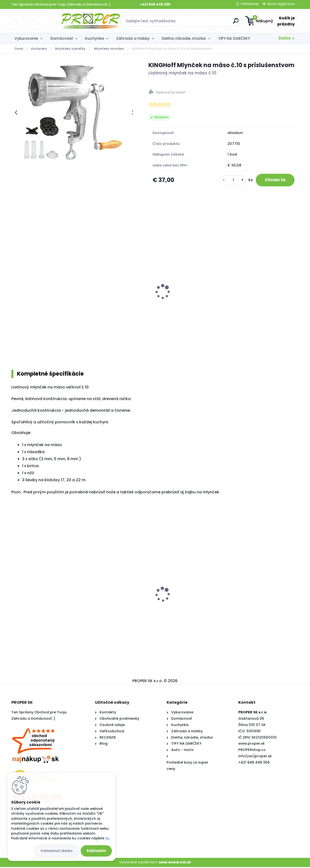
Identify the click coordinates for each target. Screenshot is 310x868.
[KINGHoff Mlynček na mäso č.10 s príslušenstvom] (72, 111)
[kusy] (230, 180)
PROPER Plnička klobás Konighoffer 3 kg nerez (181, 298)
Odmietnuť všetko (57, 851)
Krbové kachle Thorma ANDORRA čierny (263, 602)
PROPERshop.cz (252, 751)
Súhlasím (96, 851)
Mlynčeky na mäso (109, 49)
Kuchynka (94, 38)
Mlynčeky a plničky (70, 49)
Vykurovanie (26, 38)
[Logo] (41, 21)
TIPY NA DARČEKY (234, 38)
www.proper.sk (252, 744)
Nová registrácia (281, 4)
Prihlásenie (250, 4)
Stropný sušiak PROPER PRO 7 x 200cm (43, 601)
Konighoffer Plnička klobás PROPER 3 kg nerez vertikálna (114, 298)
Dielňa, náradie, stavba (184, 38)
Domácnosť (62, 38)
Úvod (19, 49)
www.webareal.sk (175, 863)
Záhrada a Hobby (133, 38)
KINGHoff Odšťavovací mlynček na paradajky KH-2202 (263, 298)
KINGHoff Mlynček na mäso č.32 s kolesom (45, 298)
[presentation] (15, 287)
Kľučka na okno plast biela (185, 592)
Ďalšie (285, 38)
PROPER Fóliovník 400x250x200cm (103, 583)
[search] (202, 23)
